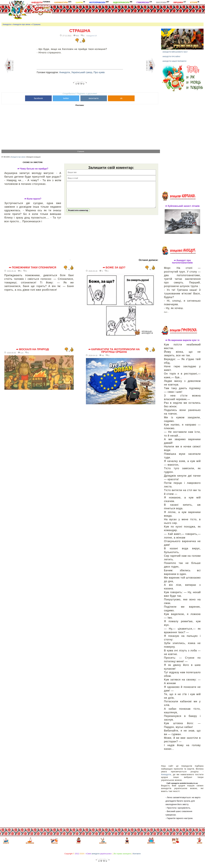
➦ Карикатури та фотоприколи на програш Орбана (114, 351)
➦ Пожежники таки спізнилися (33, 267)
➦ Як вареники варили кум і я (182, 340)
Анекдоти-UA (92, 36)
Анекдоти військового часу (175, 52)
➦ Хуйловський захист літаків (182, 206)
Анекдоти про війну (171, 57)
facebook (38, 98)
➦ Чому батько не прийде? (33, 169)
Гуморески (144, 2)
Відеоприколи (123, 2)
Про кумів (99, 72)
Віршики (180, 2)
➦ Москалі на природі (33, 349)
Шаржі (80, 2)
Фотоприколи (99, 2)
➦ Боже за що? (114, 267)
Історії (195, 2)
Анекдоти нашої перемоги (174, 61)
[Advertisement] (115, 13)
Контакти (137, 854)
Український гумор (82, 72)
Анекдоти (41, 2)
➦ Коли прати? (33, 199)
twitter (66, 98)
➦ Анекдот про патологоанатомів (182, 262)
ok (121, 98)
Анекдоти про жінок (22, 24)
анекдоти (96, 854)
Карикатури (63, 2)
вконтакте (94, 98)
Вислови (163, 2)
